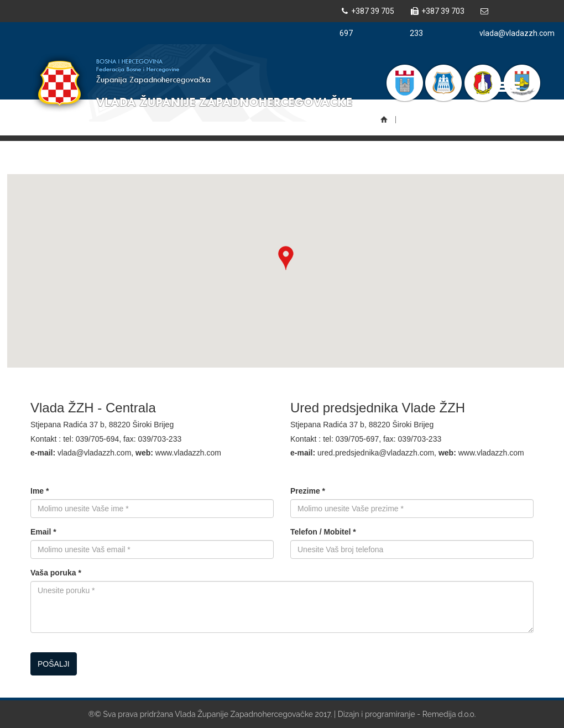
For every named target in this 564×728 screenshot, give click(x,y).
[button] (286, 258)
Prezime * (308, 491)
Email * (43, 532)
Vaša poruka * (56, 573)
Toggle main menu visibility (509, 82)
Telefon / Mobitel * (323, 532)
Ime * (40, 491)
